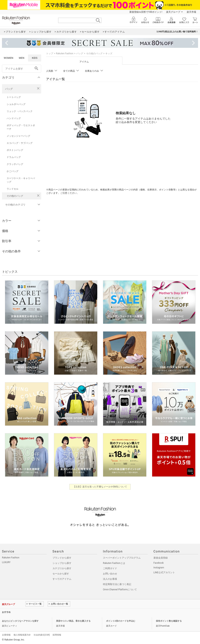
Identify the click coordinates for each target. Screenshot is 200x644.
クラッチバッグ (15, 164)
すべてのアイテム (62, 579)
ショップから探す (62, 563)
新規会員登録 (161, 558)
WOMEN (9, 58)
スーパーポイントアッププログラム (122, 558)
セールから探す (61, 574)
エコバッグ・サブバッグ (20, 143)
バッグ (9, 89)
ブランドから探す (62, 558)
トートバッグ (14, 97)
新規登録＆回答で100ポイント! (146, 12)
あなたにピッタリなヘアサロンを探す (20, 621)
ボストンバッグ (15, 150)
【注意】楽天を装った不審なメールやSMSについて (100, 487)
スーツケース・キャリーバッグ (21, 180)
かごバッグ (13, 171)
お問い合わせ (110, 574)
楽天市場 (191, 12)
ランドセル (13, 189)
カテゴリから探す (62, 568)
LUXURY (6, 562)
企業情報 (6, 635)
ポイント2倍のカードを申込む (121, 621)
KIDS (35, 58)
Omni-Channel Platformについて (120, 590)
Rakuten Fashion (65, 53)
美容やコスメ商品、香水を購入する (73, 621)
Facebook (159, 563)
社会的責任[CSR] (42, 635)
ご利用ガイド (110, 568)
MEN (22, 58)
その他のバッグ (15, 196)
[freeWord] (22, 69)
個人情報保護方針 (22, 635)
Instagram (159, 568)
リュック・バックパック (20, 111)
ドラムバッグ (14, 157)
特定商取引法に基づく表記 (117, 584)
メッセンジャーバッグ (18, 136)
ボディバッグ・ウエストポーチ (21, 127)
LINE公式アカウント (164, 572)
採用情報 (57, 635)
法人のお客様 (110, 579)
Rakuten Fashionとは (114, 563)
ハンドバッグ (14, 118)
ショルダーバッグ (16, 104)
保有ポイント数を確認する (169, 621)
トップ (50, 53)
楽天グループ (173, 12)
